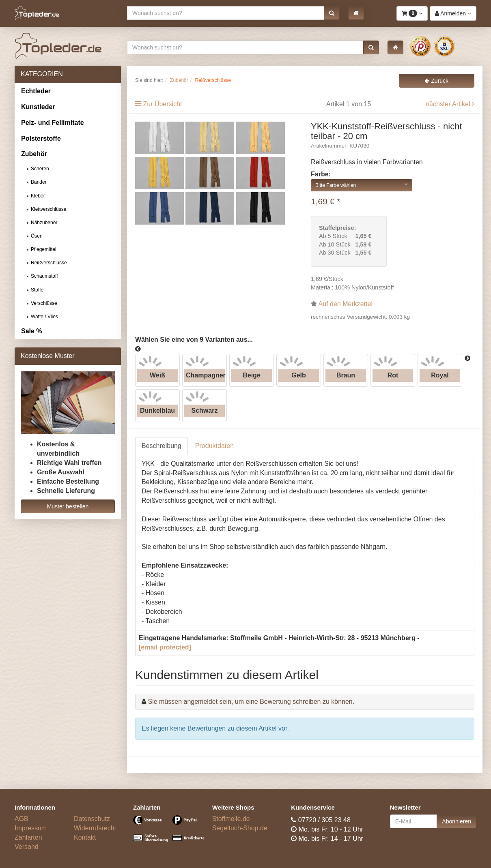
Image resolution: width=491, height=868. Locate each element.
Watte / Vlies (44, 317)
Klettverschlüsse (48, 209)
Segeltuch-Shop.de (240, 828)
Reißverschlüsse (49, 263)
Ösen (37, 236)
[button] (332, 13)
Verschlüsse (44, 303)
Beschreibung (162, 446)
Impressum (31, 828)
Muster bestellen (68, 506)
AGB (22, 819)
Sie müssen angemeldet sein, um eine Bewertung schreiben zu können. (251, 702)
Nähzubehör (44, 223)
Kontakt (85, 837)
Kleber (38, 196)
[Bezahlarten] (167, 832)
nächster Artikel (449, 104)
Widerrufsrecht (95, 828)
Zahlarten (28, 837)
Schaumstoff (44, 276)
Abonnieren (457, 821)
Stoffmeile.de (231, 819)
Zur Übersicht (162, 104)
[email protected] (165, 647)
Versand (27, 847)
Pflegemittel (44, 249)
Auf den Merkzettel (346, 304)
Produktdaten (214, 446)
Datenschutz (92, 819)
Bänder (39, 182)
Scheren (40, 169)
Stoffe (37, 290)
